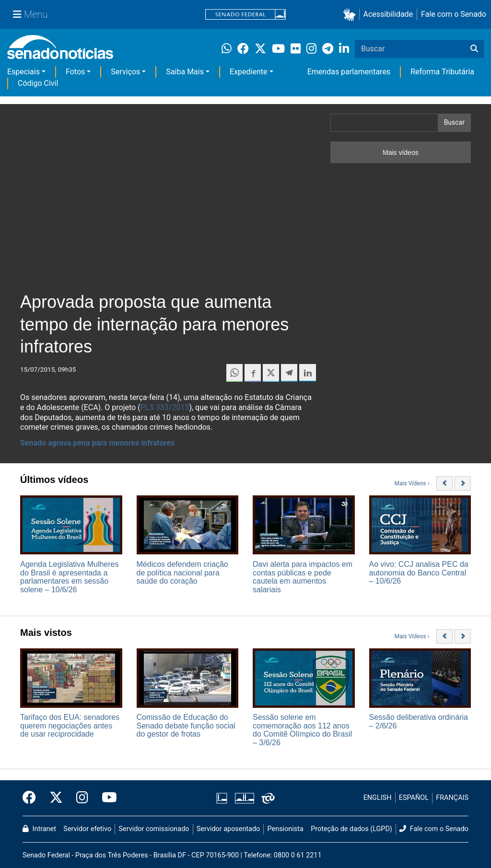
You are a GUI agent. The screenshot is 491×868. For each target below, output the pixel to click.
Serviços (125, 72)
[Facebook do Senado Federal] (33, 798)
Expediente (248, 72)
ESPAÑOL (414, 798)
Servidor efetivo (87, 829)
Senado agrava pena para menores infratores (97, 443)
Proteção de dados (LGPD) (351, 829)
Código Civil (38, 83)
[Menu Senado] (30, 14)
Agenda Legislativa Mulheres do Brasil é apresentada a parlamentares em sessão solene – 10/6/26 (69, 577)
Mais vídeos (401, 152)
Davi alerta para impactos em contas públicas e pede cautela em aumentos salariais (303, 577)
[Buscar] (474, 49)
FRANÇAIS (452, 798)
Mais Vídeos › (412, 483)
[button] (351, 15)
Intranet (39, 829)
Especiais (23, 72)
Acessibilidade (388, 14)
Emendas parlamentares (349, 72)
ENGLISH (378, 798)
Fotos (75, 72)
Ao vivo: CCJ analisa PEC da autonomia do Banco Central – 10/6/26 (419, 573)
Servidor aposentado (228, 829)
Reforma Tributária (442, 72)
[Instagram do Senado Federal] (82, 798)
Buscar (454, 122)
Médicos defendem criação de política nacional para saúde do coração (182, 573)
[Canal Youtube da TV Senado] (106, 798)
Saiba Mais (185, 72)
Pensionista (286, 829)
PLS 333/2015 (165, 407)
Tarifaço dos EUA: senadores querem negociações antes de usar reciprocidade (70, 726)
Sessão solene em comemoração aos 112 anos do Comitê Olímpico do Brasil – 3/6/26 (302, 730)
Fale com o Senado (454, 14)
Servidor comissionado (154, 829)
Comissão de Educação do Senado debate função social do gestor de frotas (186, 726)
